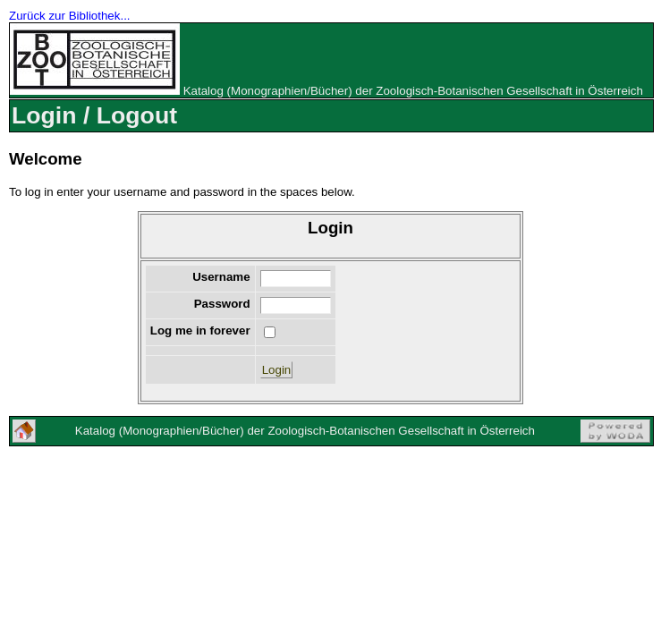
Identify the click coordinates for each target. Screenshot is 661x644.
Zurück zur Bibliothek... (70, 16)
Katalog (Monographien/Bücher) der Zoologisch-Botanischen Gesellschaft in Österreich (413, 91)
